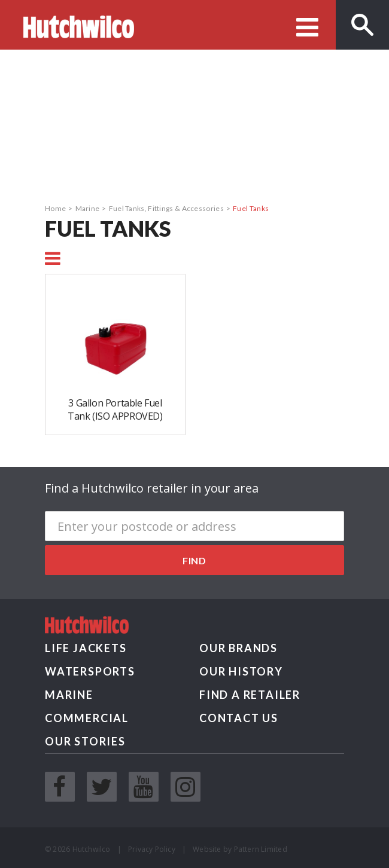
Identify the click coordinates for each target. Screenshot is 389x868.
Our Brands (238, 648)
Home (55, 208)
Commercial (87, 718)
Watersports (90, 671)
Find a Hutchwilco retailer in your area (152, 488)
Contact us (239, 718)
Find (194, 560)
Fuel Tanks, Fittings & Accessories (166, 208)
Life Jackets (86, 648)
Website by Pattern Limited (240, 849)
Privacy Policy (152, 849)
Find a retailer (250, 695)
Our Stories (85, 741)
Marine (88, 208)
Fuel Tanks (251, 208)
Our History (241, 671)
